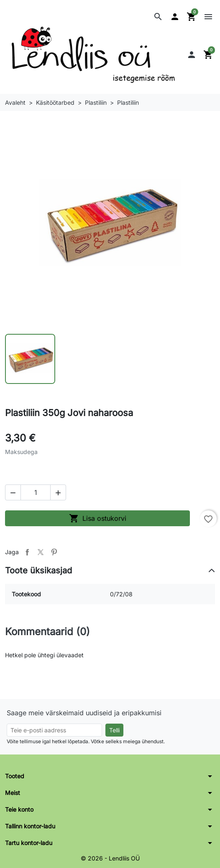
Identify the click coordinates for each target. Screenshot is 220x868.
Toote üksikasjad (38, 570)
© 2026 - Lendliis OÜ (110, 858)
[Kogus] (36, 492)
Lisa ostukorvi (98, 518)
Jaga (27, 552)
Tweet (41, 552)
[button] (158, 17)
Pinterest (54, 552)
